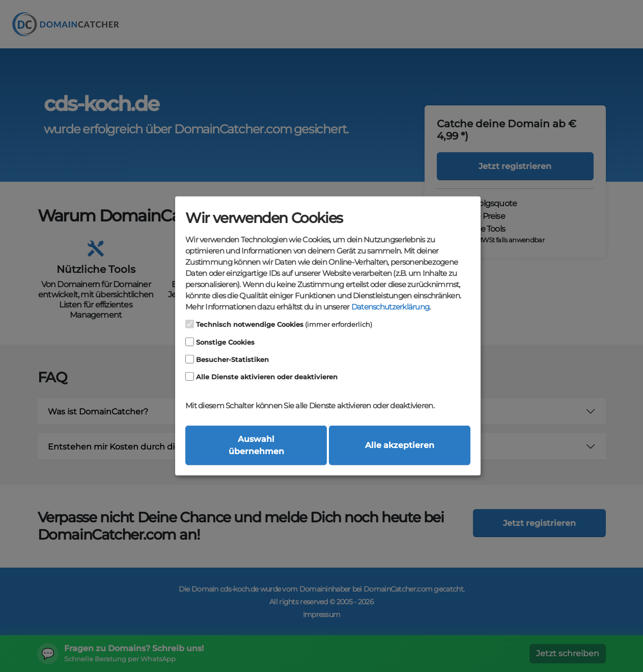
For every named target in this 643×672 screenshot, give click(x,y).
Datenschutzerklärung (390, 307)
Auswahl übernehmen (256, 445)
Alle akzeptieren (400, 445)
